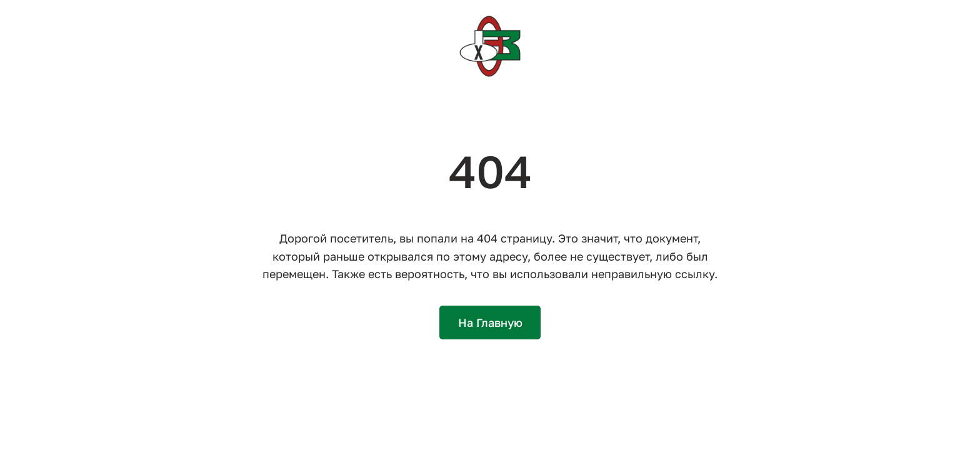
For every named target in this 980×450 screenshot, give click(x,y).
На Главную (490, 322)
